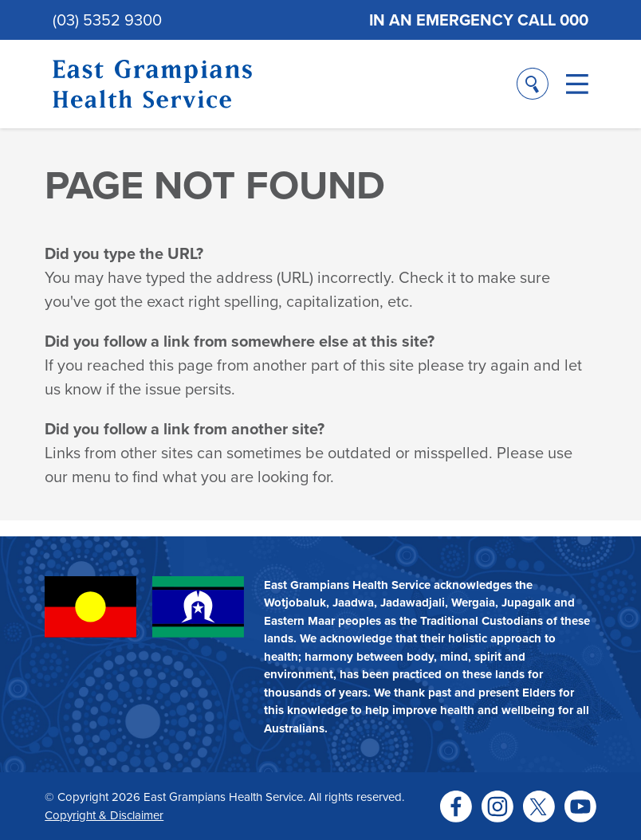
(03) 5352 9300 (107, 20)
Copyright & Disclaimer (104, 815)
